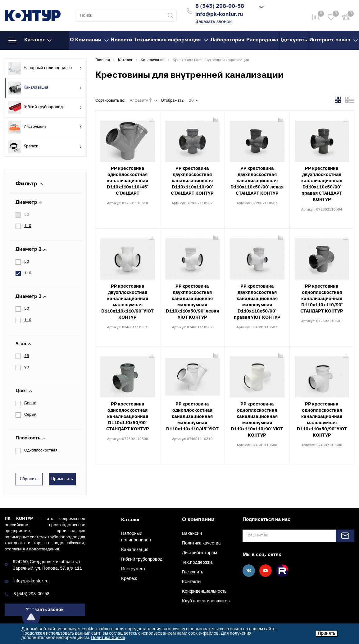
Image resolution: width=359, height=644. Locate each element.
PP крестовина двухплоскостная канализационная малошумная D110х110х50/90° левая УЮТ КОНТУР (192, 302)
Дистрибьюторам (200, 553)
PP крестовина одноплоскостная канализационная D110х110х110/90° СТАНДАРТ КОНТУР (322, 299)
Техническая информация (171, 40)
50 (27, 215)
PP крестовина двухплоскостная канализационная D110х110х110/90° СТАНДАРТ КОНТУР (192, 181)
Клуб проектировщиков (206, 601)
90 (27, 368)
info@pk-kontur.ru (31, 581)
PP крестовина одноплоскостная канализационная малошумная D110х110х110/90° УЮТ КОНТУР (257, 420)
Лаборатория (227, 40)
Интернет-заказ (334, 40)
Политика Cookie (108, 638)
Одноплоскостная (41, 451)
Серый (30, 415)
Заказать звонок (214, 22)
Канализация (45, 88)
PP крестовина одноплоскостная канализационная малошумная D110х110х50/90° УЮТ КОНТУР (322, 420)
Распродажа (262, 40)
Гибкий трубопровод (45, 108)
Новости (121, 40)
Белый (30, 403)
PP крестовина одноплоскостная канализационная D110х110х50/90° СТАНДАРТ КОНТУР (128, 417)
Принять (327, 634)
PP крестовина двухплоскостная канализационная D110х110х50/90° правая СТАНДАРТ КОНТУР (322, 184)
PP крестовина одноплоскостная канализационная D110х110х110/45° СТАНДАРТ (127, 181)
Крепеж (45, 147)
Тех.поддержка (197, 563)
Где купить (294, 40)
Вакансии (192, 534)
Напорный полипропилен (45, 68)
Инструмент (45, 127)
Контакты (192, 582)
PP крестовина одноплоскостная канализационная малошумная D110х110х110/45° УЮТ (192, 417)
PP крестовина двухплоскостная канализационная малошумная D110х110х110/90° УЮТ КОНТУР (127, 302)
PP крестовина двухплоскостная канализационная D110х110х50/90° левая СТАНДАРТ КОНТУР (257, 181)
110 (28, 226)
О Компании (89, 40)
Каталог (30, 40)
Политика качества (201, 543)
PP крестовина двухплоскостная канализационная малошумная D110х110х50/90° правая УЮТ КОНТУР (257, 302)
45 (27, 356)
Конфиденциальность (204, 592)
